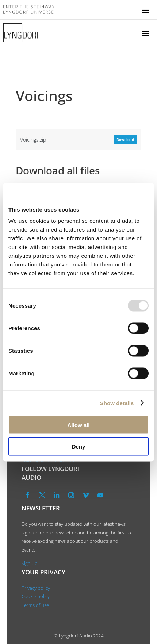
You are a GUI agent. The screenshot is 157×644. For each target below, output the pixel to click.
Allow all (79, 425)
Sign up (30, 563)
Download (125, 139)
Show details (117, 403)
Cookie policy (36, 596)
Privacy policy (36, 588)
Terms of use (35, 605)
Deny (79, 446)
